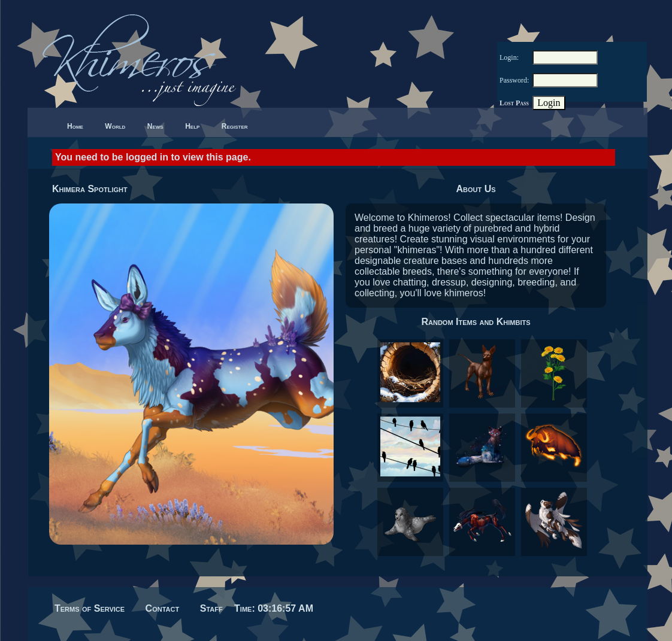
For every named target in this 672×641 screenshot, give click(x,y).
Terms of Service (90, 608)
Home (75, 126)
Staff (211, 608)
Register (235, 126)
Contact (163, 608)
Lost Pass (514, 103)
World (115, 126)
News (155, 126)
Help (192, 126)
